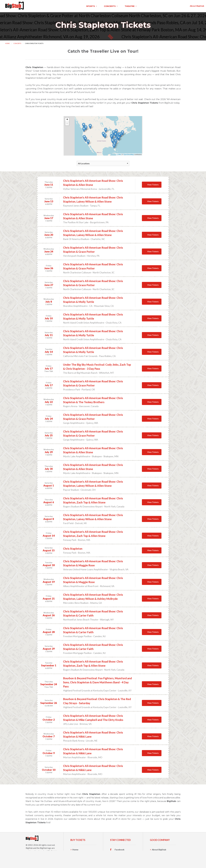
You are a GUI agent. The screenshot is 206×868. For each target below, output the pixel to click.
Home (7, 43)
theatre (77, 6)
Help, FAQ (157, 857)
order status (175, 6)
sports (38, 6)
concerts (57, 6)
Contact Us (157, 853)
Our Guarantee (159, 861)
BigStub (29, 847)
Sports (76, 853)
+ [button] (67, 119)
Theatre (76, 861)
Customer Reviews (124, 861)
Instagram (120, 857)
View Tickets (153, 184)
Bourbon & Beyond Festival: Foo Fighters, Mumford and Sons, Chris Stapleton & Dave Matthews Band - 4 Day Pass (97, 681)
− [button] (67, 123)
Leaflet (119, 154)
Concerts (17, 43)
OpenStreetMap (129, 154)
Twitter (118, 853)
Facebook (120, 849)
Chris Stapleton (73, 548)
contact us (157, 6)
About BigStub (138, 6)
